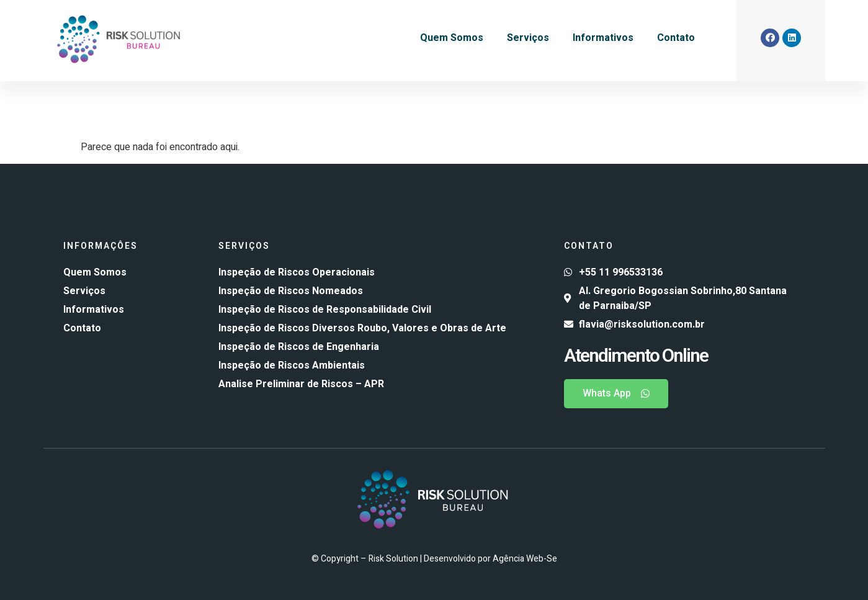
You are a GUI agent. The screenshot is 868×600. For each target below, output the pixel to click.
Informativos (603, 38)
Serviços (528, 38)
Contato (676, 38)
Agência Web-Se (525, 559)
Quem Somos (452, 38)
